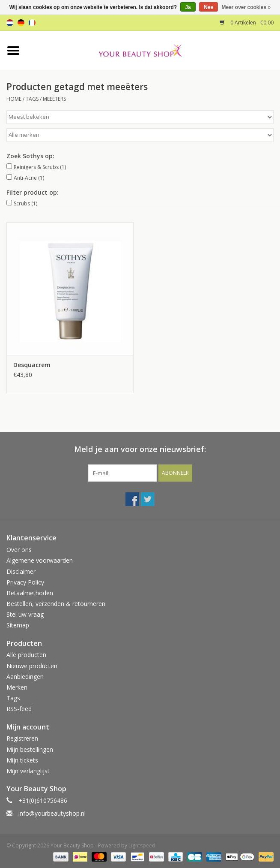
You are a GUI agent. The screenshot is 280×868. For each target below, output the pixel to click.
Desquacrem (32, 365)
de (21, 23)
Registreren (22, 738)
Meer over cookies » (246, 7)
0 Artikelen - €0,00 (247, 23)
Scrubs (25, 203)
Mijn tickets (22, 760)
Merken (17, 687)
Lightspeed (142, 845)
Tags (32, 99)
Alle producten (26, 655)
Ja (188, 7)
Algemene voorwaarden (40, 560)
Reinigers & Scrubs (40, 167)
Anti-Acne (29, 178)
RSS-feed (19, 709)
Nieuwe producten (32, 666)
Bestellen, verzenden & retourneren (56, 604)
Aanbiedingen (25, 677)
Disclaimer (21, 571)
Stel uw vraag (25, 614)
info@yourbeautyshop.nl (52, 813)
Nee (209, 7)
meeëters (54, 99)
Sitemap (18, 625)
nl (10, 23)
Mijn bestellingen (30, 749)
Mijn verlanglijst (28, 771)
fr (32, 23)
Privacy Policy (25, 582)
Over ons (19, 550)
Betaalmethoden (30, 593)
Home (14, 99)
